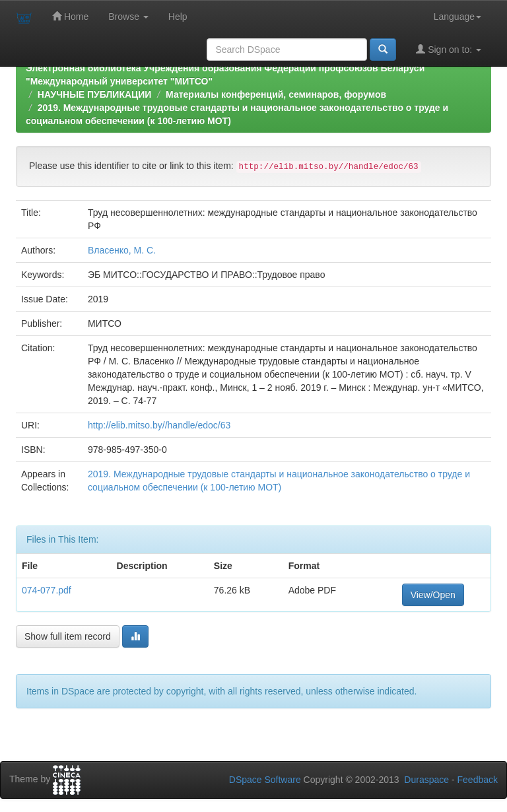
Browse (128, 17)
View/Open (433, 595)
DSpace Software (265, 780)
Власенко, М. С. (122, 250)
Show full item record (68, 636)
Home (70, 16)
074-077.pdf (47, 590)
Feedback (478, 780)
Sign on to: (449, 49)
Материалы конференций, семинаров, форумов (276, 94)
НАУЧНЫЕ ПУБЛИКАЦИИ (95, 94)
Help (178, 17)
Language (457, 17)
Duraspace (426, 780)
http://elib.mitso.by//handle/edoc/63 (159, 425)
